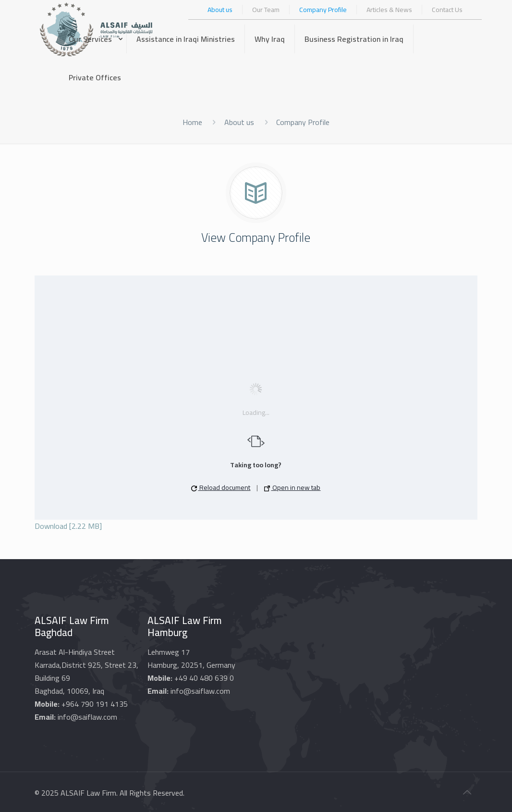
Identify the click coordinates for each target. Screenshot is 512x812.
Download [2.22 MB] (68, 526)
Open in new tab (292, 487)
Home (192, 122)
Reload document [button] (221, 487)
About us (239, 122)
